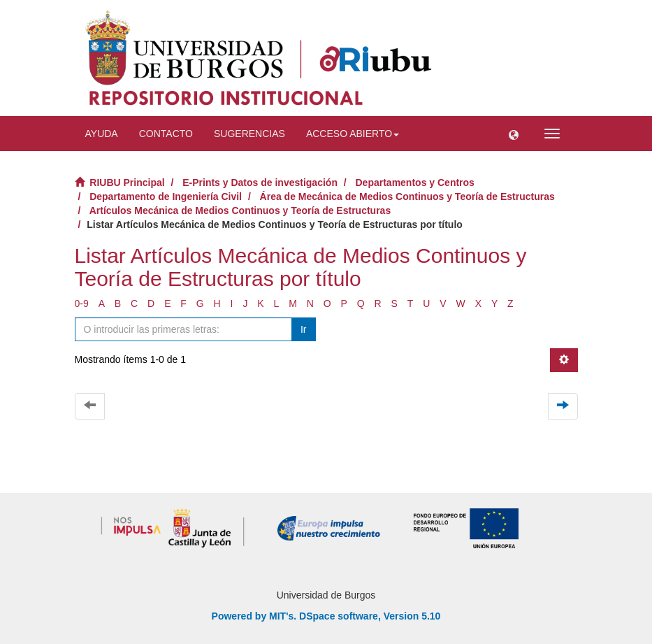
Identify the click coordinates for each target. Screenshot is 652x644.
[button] (514, 134)
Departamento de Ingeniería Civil (166, 196)
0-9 (82, 303)
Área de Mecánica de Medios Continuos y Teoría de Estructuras (407, 196)
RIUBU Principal (127, 183)
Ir (304, 329)
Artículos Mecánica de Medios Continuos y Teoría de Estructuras (240, 210)
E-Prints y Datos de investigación (260, 183)
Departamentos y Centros (415, 183)
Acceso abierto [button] (353, 134)
